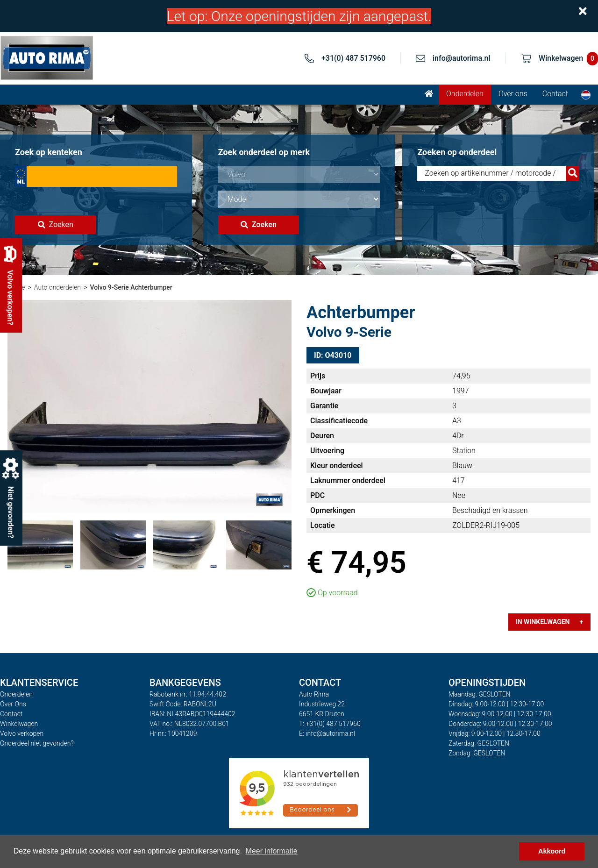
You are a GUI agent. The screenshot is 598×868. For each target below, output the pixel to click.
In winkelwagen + (549, 622)
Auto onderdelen (57, 287)
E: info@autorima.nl (327, 733)
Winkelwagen (19, 724)
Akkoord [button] (552, 851)
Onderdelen (465, 94)
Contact (555, 94)
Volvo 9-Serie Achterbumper (131, 287)
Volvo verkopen (22, 733)
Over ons (513, 94)
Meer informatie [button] (272, 851)
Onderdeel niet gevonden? (37, 743)
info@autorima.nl (462, 58)
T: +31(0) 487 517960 (330, 724)
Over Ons (13, 704)
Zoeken (56, 224)
